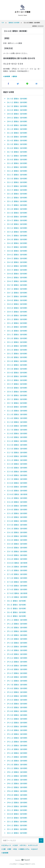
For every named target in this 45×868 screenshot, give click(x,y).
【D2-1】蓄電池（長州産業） (17, 616)
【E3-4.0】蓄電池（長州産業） (17, 217)
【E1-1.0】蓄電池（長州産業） (17, 129)
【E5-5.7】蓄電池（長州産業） (17, 384)
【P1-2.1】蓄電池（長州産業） (17, 631)
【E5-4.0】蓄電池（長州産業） (17, 373)
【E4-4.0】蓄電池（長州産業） (17, 251)
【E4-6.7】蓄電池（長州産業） (17, 281)
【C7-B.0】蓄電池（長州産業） (17, 593)
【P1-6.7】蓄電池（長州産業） (17, 673)
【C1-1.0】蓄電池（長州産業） (17, 411)
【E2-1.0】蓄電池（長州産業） (17, 163)
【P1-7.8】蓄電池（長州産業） (17, 685)
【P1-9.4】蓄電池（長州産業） (17, 730)
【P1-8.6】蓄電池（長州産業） (17, 711)
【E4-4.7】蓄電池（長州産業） (17, 258)
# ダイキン (23, 845)
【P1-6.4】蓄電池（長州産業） (17, 666)
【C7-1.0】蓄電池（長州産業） (17, 570)
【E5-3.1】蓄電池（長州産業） (17, 365)
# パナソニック (33, 845)
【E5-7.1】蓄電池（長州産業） (17, 399)
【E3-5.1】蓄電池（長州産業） (17, 228)
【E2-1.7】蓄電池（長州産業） (17, 175)
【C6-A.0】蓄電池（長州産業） (17, 559)
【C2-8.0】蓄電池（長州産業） (17, 456)
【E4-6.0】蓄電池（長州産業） (17, 274)
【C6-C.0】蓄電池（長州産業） (17, 567)
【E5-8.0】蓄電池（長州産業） (17, 407)
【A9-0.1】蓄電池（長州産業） (17, 118)
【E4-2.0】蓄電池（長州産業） (17, 239)
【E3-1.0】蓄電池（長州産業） (17, 194)
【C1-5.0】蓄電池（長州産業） (17, 422)
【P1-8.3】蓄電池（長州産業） (17, 700)
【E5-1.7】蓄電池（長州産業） (17, 334)
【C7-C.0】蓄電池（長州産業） (17, 597)
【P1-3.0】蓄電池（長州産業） (17, 635)
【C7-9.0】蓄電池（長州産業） (17, 586)
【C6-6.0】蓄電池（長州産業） (17, 548)
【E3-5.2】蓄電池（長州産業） (17, 232)
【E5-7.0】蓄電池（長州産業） (17, 395)
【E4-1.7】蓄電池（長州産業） (17, 235)
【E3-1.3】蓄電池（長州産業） (17, 821)
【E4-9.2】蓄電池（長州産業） (17, 308)
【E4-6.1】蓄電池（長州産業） (17, 277)
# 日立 (15, 849)
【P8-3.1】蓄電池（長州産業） (17, 776)
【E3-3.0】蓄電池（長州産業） (17, 213)
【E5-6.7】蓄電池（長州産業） (17, 392)
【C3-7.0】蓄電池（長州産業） (17, 479)
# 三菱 (4, 849)
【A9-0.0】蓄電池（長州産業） (17, 114)
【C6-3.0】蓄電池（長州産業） (17, 536)
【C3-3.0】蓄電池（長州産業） (17, 464)
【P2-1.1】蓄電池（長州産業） (17, 738)
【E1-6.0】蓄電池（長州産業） (17, 148)
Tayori (22, 864)
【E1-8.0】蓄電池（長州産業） (17, 159)
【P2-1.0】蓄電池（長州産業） (17, 734)
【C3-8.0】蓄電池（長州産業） (17, 483)
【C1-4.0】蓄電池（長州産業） (17, 418)
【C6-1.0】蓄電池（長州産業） (17, 528)
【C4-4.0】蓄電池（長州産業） (17, 509)
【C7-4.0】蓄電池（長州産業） (17, 582)
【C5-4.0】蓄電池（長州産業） (17, 521)
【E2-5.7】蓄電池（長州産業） (17, 190)
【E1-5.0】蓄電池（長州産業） (17, 144)
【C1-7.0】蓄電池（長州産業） (17, 430)
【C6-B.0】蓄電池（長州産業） (17, 563)
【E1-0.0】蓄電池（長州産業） (17, 125)
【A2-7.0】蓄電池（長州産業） (17, 106)
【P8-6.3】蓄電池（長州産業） (17, 806)
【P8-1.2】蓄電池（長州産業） (17, 772)
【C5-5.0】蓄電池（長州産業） (17, 525)
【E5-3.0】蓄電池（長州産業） (17, 361)
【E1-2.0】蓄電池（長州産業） (17, 133)
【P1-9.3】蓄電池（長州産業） (17, 726)
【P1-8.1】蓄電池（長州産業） (17, 692)
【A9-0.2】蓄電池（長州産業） (17, 121)
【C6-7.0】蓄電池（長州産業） (17, 551)
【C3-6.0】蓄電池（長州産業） (17, 475)
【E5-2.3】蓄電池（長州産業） (17, 350)
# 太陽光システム (24, 849)
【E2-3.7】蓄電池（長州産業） (17, 186)
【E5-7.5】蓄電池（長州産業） (17, 403)
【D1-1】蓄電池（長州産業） (17, 601)
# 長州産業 (7, 76)
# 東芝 (9, 849)
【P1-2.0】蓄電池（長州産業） (17, 627)
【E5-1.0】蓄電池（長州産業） (17, 315)
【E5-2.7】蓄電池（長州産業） (17, 353)
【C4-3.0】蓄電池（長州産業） (17, 506)
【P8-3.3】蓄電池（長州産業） (17, 783)
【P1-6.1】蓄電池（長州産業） (17, 658)
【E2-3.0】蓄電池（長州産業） (17, 178)
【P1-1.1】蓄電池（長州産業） (17, 620)
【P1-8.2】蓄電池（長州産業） (17, 696)
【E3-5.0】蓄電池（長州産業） (17, 224)
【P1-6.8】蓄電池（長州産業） (17, 677)
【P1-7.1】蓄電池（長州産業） (17, 681)
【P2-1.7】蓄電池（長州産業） (17, 757)
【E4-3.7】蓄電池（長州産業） (17, 247)
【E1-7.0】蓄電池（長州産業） (17, 152)
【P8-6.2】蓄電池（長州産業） (17, 802)
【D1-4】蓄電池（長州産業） (17, 612)
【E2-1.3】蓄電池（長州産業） (17, 810)
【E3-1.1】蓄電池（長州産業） (17, 198)
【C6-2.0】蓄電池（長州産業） (17, 532)
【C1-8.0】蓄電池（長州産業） (17, 433)
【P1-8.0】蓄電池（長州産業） (17, 688)
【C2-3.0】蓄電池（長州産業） (17, 445)
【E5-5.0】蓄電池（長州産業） (17, 376)
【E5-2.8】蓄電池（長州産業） (17, 357)
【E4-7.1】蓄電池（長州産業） (17, 289)
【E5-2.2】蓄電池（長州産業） (17, 346)
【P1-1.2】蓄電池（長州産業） (17, 624)
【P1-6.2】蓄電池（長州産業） (17, 662)
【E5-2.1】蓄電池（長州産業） (17, 342)
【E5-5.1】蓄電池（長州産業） (17, 380)
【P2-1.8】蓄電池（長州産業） (17, 761)
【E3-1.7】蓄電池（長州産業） (17, 205)
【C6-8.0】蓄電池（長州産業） (17, 555)
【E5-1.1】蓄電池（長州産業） (17, 319)
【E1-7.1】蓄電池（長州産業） (17, 156)
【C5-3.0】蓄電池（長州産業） (17, 517)
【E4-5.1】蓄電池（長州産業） (17, 266)
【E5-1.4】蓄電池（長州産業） (17, 331)
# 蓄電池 (14, 76)
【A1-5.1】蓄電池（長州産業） (17, 102)
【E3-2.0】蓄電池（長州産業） (17, 209)
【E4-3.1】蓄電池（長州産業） (17, 825)
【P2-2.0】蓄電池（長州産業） (17, 764)
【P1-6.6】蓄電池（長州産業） (17, 669)
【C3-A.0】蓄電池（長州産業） (17, 491)
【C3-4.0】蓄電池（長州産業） (17, 468)
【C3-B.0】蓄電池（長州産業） (17, 494)
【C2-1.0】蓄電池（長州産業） (17, 441)
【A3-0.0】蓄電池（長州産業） (17, 110)
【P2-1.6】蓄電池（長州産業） (17, 753)
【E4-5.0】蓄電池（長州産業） (17, 262)
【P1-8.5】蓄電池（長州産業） (17, 707)
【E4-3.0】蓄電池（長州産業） (17, 243)
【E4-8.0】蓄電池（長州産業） (17, 814)
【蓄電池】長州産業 (14, 23)
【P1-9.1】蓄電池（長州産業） (17, 719)
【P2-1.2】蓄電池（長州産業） (17, 742)
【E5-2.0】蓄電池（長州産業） (17, 338)
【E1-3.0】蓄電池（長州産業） (17, 137)
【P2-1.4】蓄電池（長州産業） (17, 749)
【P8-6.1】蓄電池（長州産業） (17, 799)
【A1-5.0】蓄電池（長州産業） (17, 99)
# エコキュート (6, 845)
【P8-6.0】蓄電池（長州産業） (17, 795)
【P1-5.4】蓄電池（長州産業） (17, 650)
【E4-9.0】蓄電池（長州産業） (17, 300)
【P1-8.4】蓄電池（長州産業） (17, 704)
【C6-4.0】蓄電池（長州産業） (17, 540)
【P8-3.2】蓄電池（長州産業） (17, 780)
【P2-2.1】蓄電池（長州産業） (17, 768)
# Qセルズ (34, 849)
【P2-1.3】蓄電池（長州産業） (17, 745)
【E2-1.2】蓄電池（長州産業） (17, 171)
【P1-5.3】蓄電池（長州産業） (17, 646)
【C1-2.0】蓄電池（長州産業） (17, 414)
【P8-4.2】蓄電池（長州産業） (17, 791)
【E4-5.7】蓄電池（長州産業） (17, 270)
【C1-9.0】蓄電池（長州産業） (17, 437)
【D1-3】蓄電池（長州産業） (17, 608)
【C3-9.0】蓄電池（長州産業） (17, 487)
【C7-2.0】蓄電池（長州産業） (17, 574)
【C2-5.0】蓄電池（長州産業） (17, 449)
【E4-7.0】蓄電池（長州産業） (17, 285)
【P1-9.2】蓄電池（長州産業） (17, 723)
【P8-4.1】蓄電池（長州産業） (17, 787)
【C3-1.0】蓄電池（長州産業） (17, 460)
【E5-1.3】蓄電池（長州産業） (17, 327)
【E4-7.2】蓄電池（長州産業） (17, 293)
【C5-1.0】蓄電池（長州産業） (17, 513)
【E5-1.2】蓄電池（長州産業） (17, 323)
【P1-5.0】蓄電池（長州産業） (17, 643)
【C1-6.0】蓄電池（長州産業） (17, 426)
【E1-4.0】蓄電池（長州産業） (17, 140)
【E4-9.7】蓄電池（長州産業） (17, 312)
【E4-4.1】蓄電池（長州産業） (17, 255)
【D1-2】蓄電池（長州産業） (17, 605)
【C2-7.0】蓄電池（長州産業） (17, 452)
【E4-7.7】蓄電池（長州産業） (17, 296)
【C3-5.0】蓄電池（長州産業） (17, 471)
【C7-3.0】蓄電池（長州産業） (17, 578)
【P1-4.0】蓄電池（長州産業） (17, 639)
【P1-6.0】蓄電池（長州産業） (17, 654)
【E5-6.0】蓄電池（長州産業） (17, 388)
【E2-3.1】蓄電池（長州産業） (17, 182)
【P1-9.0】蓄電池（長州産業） (17, 715)
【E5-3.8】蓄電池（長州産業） (17, 369)
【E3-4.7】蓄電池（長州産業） (17, 220)
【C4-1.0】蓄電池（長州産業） (17, 498)
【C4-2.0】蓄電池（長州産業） (17, 502)
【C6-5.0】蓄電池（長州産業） (17, 544)
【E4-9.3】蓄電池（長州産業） (17, 818)
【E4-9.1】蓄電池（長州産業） (17, 304)
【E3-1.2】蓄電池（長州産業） (17, 201)
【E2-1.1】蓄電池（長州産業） (17, 167)
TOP (3, 23)
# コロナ (15, 845)
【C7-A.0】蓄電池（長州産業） (17, 589)
